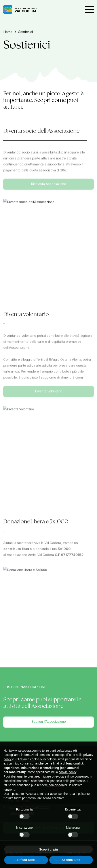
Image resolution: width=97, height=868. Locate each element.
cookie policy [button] (68, 778)
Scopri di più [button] (48, 855)
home (8, 32)
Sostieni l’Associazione (49, 721)
